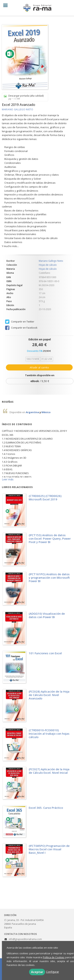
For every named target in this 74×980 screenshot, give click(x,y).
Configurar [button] (53, 972)
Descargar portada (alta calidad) (24, 97)
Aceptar (37, 972)
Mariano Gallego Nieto (18, 109)
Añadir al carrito (39, 367)
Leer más (8, 479)
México (46, 412)
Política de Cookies (54, 957)
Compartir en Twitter (20, 322)
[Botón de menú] (7, 6)
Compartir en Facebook (21, 328)
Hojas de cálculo (48, 265)
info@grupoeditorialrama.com (25, 939)
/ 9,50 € (40, 381)
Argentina (33, 412)
